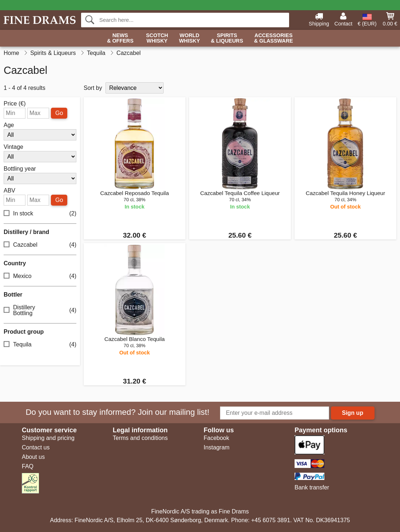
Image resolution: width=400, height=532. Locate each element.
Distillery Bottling (40, 310)
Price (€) (15, 104)
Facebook (216, 438)
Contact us (36, 447)
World (189, 38)
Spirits (227, 38)
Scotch (157, 38)
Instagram (217, 447)
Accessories (274, 38)
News (120, 38)
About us (33, 457)
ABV (9, 191)
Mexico (40, 276)
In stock (40, 214)
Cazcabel (40, 245)
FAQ (28, 466)
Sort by (93, 88)
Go (59, 113)
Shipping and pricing (48, 438)
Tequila (40, 345)
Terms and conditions (140, 438)
